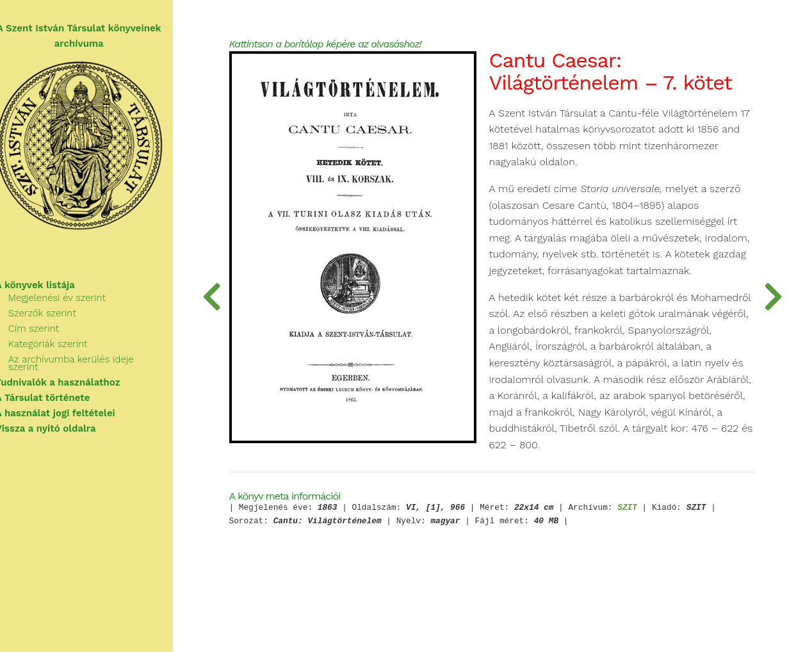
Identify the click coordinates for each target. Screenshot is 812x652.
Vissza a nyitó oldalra (61, 425)
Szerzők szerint (57, 318)
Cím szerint (48, 333)
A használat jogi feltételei (70, 410)
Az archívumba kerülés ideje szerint (102, 364)
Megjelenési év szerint (72, 302)
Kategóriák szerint (63, 348)
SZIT (652, 550)
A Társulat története (58, 395)
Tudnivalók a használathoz (73, 379)
